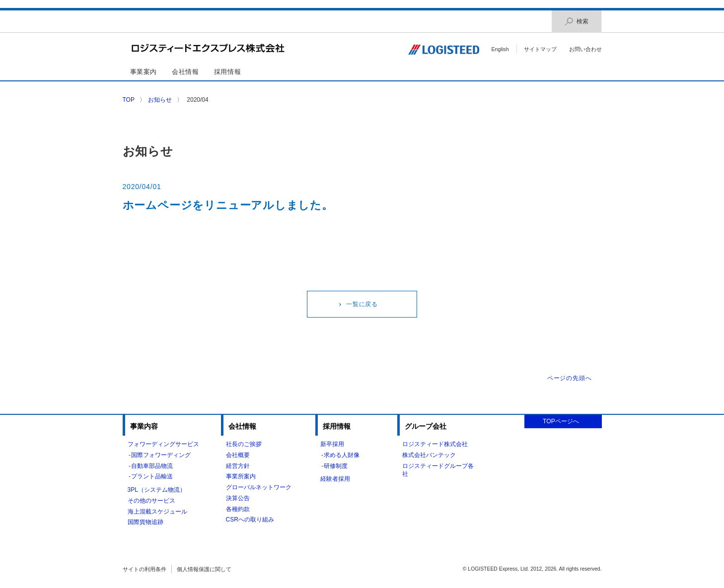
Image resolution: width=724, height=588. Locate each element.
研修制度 (336, 466)
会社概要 (238, 455)
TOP (129, 100)
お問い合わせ (585, 49)
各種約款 (238, 509)
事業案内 (144, 72)
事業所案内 (241, 476)
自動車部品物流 (152, 466)
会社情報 (185, 72)
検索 (577, 22)
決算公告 (238, 498)
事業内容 (144, 426)
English (500, 49)
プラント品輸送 (152, 476)
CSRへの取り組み (250, 520)
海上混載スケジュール (157, 512)
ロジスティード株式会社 (435, 444)
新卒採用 (332, 444)
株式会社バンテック (429, 455)
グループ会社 (426, 426)
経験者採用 (335, 479)
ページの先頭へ (570, 378)
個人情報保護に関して (204, 569)
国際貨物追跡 (145, 522)
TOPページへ (561, 421)
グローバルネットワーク (259, 487)
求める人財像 (342, 455)
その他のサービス (151, 501)
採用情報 (228, 72)
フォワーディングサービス (163, 444)
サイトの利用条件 (145, 569)
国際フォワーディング (161, 455)
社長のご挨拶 (244, 444)
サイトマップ (540, 49)
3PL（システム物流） (157, 490)
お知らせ (160, 100)
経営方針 (238, 466)
